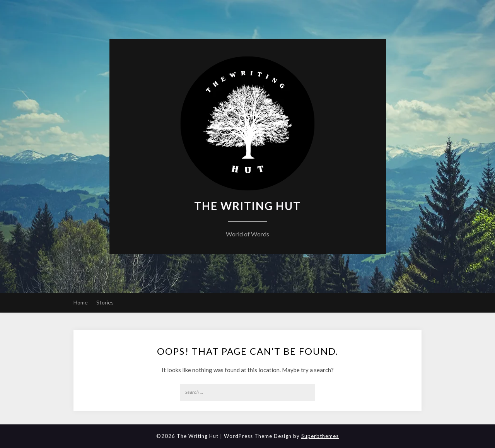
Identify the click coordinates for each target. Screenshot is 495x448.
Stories (105, 302)
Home (81, 302)
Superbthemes (320, 436)
